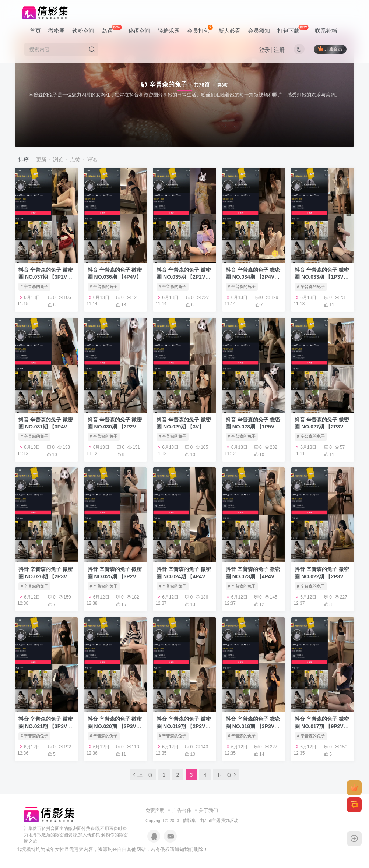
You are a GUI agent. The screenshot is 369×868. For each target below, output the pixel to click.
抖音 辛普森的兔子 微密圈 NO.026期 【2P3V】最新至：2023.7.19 (46, 576)
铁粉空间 (83, 31)
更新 (41, 159)
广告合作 (182, 810)
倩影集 (189, 820)
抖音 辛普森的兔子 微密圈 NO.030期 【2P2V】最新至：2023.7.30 (115, 427)
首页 (35, 31)
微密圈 (57, 31)
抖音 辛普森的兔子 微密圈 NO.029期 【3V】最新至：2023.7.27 (184, 427)
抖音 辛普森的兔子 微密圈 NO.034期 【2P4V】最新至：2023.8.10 (253, 277)
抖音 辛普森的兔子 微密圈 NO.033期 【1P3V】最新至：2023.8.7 (322, 277)
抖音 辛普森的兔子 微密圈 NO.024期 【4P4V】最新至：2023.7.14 (184, 576)
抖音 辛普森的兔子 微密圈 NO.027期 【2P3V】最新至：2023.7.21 (322, 427)
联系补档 (326, 31)
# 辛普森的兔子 (34, 286)
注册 (279, 50)
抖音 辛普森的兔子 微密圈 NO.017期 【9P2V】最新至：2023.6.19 (322, 726)
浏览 (58, 159)
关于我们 (208, 810)
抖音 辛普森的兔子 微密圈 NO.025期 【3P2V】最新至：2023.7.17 (115, 576)
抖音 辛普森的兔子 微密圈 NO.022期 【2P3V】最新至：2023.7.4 (322, 576)
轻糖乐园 (169, 31)
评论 (92, 159)
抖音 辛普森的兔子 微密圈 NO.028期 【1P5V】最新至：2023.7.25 (253, 427)
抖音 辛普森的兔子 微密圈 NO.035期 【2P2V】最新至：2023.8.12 (184, 277)
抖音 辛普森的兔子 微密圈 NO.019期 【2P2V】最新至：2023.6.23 (184, 726)
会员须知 (259, 31)
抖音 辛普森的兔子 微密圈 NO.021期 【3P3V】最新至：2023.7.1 (46, 726)
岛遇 (112, 29)
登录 (264, 50)
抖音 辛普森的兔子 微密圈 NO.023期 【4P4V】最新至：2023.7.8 (253, 576)
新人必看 (229, 31)
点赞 (75, 159)
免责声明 (155, 810)
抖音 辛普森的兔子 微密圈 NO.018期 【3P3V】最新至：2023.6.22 (253, 726)
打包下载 (293, 29)
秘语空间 (139, 31)
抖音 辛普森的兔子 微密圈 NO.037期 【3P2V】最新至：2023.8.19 (46, 277)
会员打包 (200, 29)
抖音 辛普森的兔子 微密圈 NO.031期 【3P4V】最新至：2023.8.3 (46, 427)
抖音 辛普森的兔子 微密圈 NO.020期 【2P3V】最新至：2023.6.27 (115, 726)
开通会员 (330, 49)
